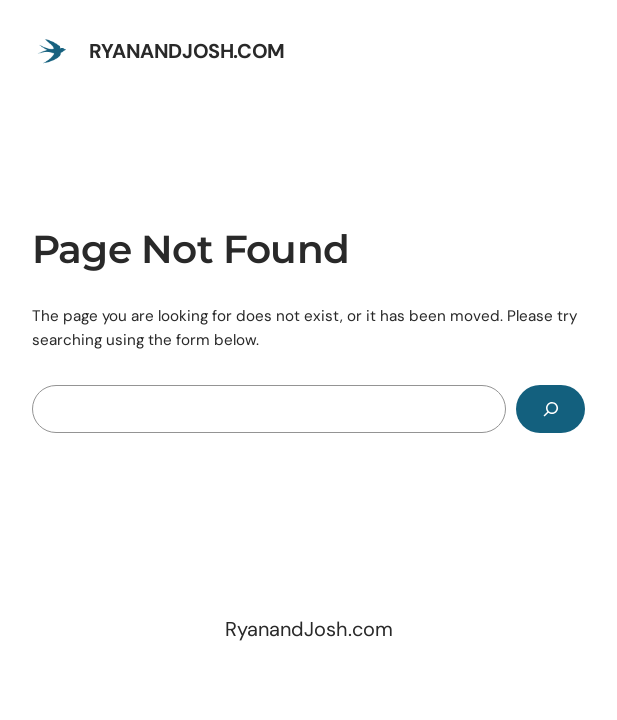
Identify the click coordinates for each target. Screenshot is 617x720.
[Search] (550, 409)
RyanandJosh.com (187, 51)
